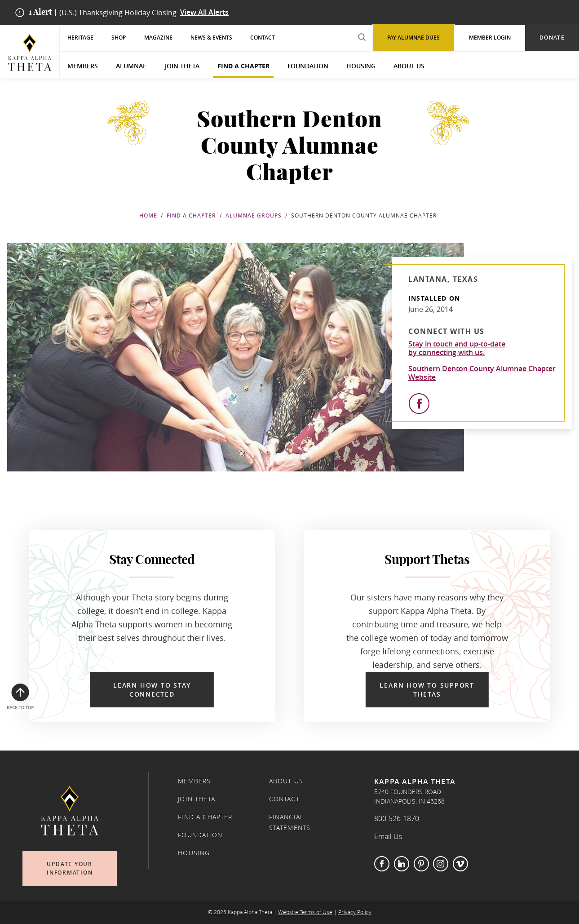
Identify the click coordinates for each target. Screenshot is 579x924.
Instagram (441, 864)
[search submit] (362, 37)
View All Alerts (204, 13)
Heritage (80, 38)
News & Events (211, 38)
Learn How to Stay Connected (152, 690)
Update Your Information (70, 868)
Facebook (382, 864)
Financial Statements (290, 822)
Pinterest (421, 864)
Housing (361, 66)
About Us (409, 66)
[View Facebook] (419, 404)
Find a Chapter (243, 66)
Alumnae (131, 66)
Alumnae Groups (254, 215)
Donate (552, 38)
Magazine (158, 38)
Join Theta (182, 66)
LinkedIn (402, 864)
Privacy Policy (355, 912)
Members (83, 66)
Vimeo (460, 864)
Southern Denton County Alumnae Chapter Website (482, 373)
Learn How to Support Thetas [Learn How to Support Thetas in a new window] (427, 690)
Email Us (388, 836)
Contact (263, 38)
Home (148, 215)
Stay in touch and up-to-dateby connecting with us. (457, 348)
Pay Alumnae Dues (413, 38)
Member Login (490, 38)
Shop (119, 38)
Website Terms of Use (305, 912)
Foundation (308, 66)
